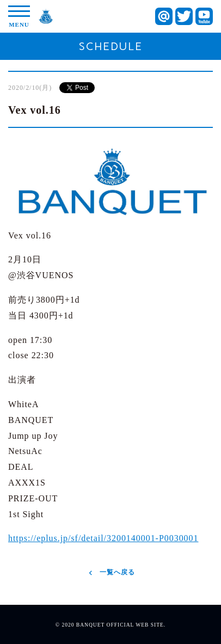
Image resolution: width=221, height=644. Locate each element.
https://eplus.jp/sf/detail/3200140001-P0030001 (103, 538)
